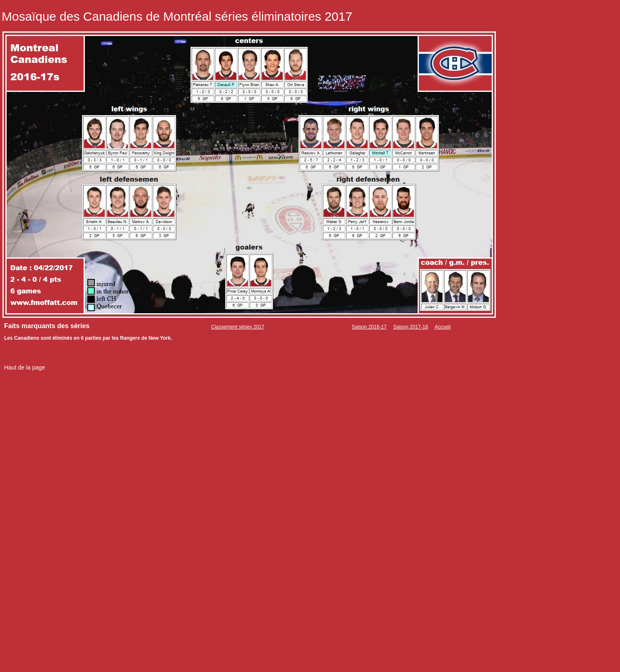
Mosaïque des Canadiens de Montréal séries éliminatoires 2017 (177, 16)
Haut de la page (25, 367)
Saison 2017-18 (411, 327)
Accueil (443, 327)
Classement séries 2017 (238, 327)
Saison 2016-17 (369, 327)
